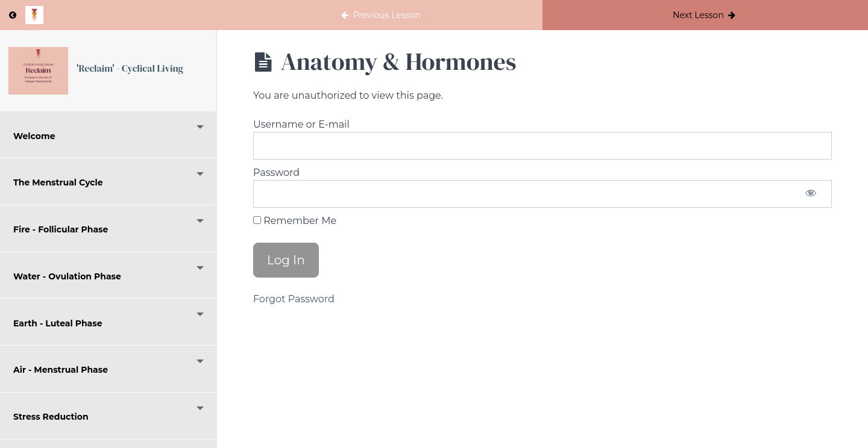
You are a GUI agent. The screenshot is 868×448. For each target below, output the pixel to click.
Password (276, 173)
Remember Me (295, 221)
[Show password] (811, 194)
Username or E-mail (301, 124)
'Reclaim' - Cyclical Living (130, 68)
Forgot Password (294, 299)
